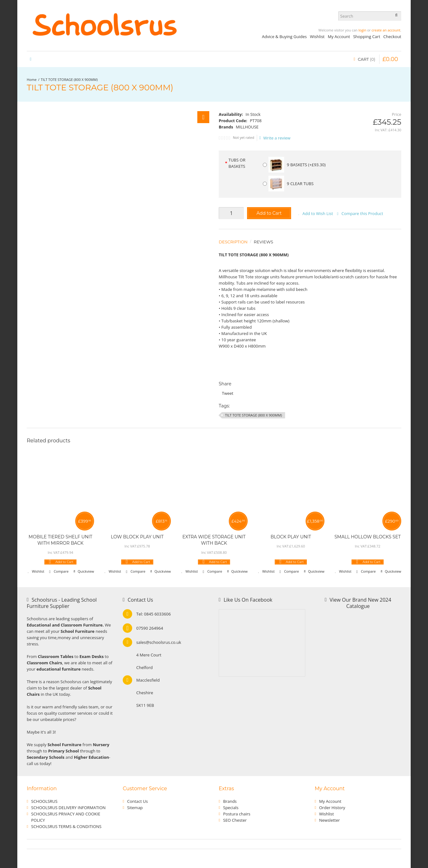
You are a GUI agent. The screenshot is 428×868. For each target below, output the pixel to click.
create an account (386, 30)
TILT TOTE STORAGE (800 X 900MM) (69, 79)
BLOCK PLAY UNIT (291, 537)
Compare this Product (362, 213)
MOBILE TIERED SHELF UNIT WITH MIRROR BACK (60, 540)
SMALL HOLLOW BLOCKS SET (368, 537)
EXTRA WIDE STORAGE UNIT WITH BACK (214, 540)
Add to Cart (269, 213)
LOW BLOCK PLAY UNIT (137, 537)
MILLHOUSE (247, 127)
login (362, 30)
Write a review (275, 138)
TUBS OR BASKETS (237, 163)
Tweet (228, 393)
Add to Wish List (318, 213)
